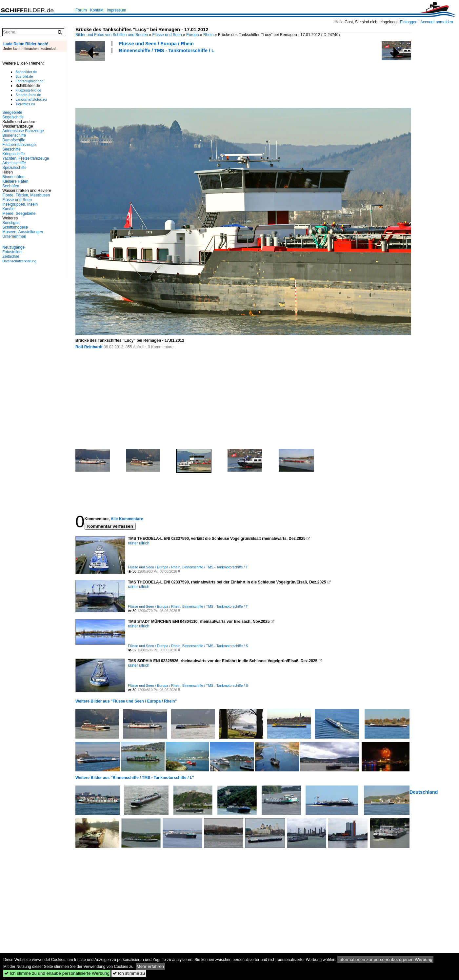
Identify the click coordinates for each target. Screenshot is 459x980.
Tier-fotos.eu (25, 104)
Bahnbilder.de (26, 72)
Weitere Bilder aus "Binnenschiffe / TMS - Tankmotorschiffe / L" (135, 778)
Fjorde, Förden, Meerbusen (26, 195)
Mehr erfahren (150, 966)
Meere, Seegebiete (19, 214)
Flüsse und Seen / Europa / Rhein (156, 44)
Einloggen (409, 22)
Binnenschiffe (14, 135)
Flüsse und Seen (167, 35)
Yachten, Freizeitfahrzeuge (26, 158)
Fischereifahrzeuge (19, 145)
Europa (193, 35)
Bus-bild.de (24, 76)
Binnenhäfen (13, 177)
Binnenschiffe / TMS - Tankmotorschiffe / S (215, 646)
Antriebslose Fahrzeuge (23, 131)
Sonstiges (11, 223)
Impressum (116, 10)
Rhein (208, 35)
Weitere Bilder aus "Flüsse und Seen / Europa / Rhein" (126, 701)
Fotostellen (12, 252)
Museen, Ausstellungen (23, 232)
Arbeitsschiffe (14, 163)
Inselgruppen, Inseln (20, 204)
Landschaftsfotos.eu (31, 99)
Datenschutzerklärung (19, 261)
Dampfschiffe (14, 140)
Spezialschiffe (14, 168)
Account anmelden (437, 22)
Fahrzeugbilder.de (29, 81)
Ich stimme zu (129, 973)
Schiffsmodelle (15, 227)
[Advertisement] (195, 80)
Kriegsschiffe (13, 154)
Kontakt (97, 10)
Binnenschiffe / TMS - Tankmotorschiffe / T (215, 567)
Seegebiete (12, 112)
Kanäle (8, 209)
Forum (81, 10)
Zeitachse (11, 256)
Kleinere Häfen (15, 181)
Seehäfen (11, 186)
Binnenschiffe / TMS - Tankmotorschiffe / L (167, 51)
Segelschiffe (13, 117)
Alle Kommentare (127, 519)
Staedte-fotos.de (28, 95)
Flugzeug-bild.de (28, 90)
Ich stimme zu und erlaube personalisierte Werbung (57, 973)
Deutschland (424, 792)
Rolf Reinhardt (89, 347)
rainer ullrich (139, 543)
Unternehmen (14, 236)
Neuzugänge (13, 247)
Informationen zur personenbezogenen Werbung (385, 960)
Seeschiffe (11, 149)
